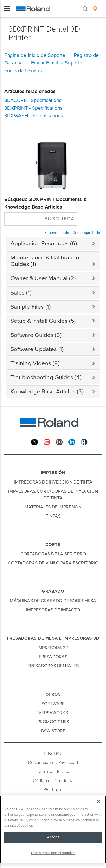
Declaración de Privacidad (53, 763)
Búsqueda (60, 219)
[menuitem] (95, 9)
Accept (53, 837)
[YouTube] (47, 442)
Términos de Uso (53, 772)
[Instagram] (59, 442)
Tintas (53, 516)
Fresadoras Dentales (53, 666)
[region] (53, 829)
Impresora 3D (53, 648)
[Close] (98, 802)
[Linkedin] (72, 442)
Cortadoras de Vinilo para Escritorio (53, 563)
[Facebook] (22, 442)
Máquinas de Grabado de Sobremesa (53, 601)
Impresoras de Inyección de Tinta (53, 482)
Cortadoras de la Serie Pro (53, 554)
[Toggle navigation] (7, 9)
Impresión (53, 473)
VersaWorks (53, 713)
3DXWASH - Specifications (34, 116)
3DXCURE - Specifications (33, 100)
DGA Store (53, 731)
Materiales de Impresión (53, 507)
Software (53, 704)
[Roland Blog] (84, 442)
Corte (53, 544)
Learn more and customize (53, 853)
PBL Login (53, 790)
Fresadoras (53, 657)
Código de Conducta (53, 781)
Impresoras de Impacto (53, 610)
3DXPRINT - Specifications (33, 108)
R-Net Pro (53, 754)
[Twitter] (34, 442)
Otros (53, 694)
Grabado (53, 591)
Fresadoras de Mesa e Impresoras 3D (53, 638)
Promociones (53, 722)
